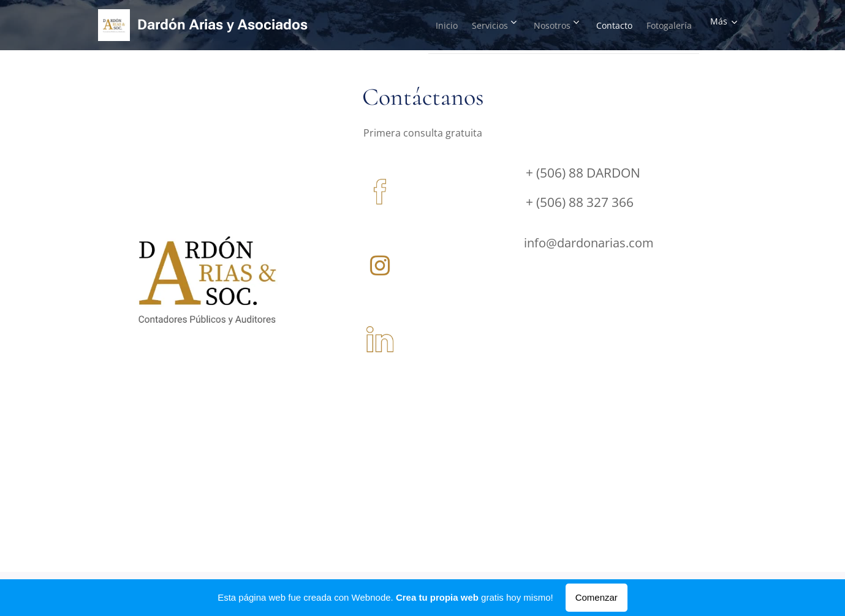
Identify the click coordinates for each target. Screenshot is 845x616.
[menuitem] (411, 25)
